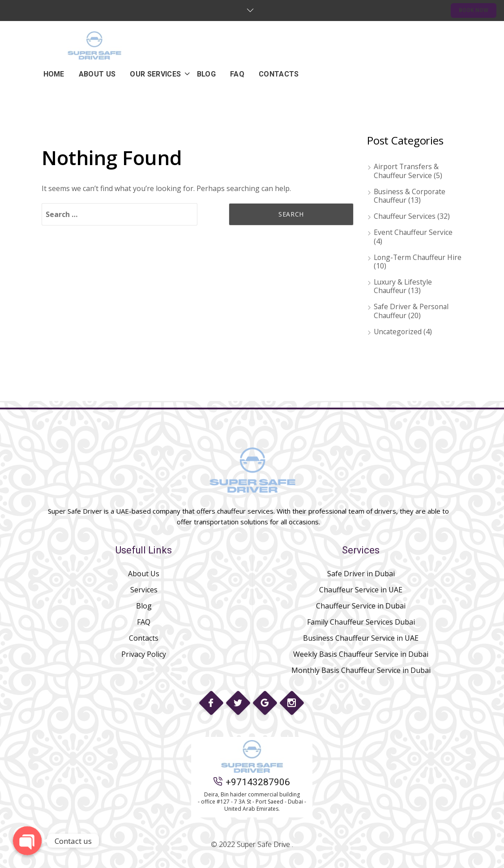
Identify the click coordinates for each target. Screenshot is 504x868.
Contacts (144, 638)
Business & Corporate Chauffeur (411, 196)
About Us (144, 574)
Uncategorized (398, 332)
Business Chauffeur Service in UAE (361, 638)
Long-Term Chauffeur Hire (411, 262)
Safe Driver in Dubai (361, 574)
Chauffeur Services (405, 216)
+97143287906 (252, 782)
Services (144, 590)
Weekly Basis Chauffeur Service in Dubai (361, 654)
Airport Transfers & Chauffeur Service (407, 171)
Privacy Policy (144, 654)
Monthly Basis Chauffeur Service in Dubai (361, 670)
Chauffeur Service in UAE (361, 590)
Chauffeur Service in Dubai (361, 606)
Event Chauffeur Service (414, 232)
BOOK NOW (474, 10)
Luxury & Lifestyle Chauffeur (404, 286)
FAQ (144, 622)
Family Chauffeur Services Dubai (361, 622)
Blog (144, 606)
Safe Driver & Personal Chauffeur (412, 311)
